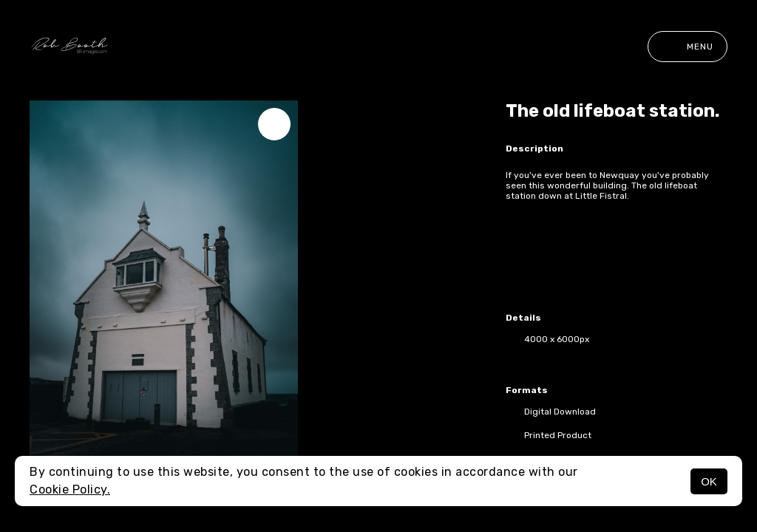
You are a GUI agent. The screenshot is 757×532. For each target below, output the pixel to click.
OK (709, 481)
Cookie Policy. (70, 490)
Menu (688, 47)
